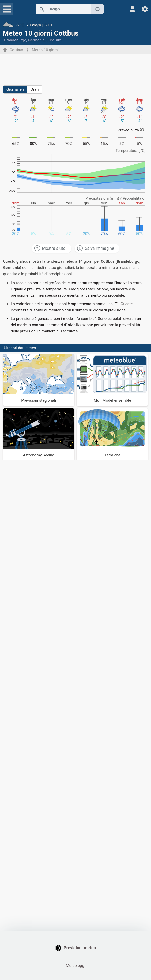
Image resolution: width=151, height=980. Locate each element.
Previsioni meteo (75, 948)
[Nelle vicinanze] (97, 9)
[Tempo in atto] (75, 25)
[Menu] (7, 9)
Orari (35, 89)
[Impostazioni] (145, 9)
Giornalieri (15, 89)
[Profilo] (133, 9)
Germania (36, 40)
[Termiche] (112, 434)
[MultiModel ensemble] (112, 380)
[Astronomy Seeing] (39, 434)
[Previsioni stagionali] (39, 380)
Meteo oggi (75, 966)
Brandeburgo (15, 40)
